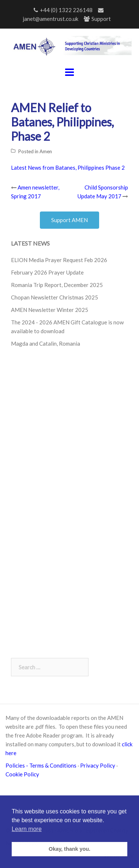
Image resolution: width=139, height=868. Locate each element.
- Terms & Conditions (51, 765)
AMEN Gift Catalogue (80, 322)
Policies (16, 765)
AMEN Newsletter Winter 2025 (50, 310)
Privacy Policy (98, 765)
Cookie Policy (23, 774)
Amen (46, 151)
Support (101, 19)
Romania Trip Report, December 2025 (57, 285)
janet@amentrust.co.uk (50, 19)
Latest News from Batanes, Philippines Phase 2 (68, 168)
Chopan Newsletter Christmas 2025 (55, 297)
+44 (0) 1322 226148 (66, 10)
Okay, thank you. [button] (69, 849)
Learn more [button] (27, 829)
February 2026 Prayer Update (47, 272)
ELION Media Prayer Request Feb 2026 (59, 260)
